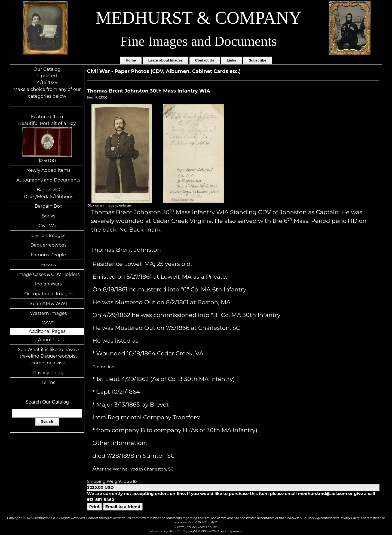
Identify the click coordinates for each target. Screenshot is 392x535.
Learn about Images (166, 60)
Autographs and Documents (48, 180)
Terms (49, 382)
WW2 (48, 323)
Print (95, 507)
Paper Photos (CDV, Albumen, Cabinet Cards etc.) (178, 71)
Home (131, 60)
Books (48, 216)
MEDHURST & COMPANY (198, 18)
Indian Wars (48, 284)
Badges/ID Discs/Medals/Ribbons (48, 193)
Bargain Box (48, 206)
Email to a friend (123, 507)
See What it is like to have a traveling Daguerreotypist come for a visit (48, 356)
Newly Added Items (48, 170)
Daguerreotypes (48, 245)
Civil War (48, 226)
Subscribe (258, 60)
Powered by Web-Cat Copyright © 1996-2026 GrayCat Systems (196, 531)
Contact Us (205, 60)
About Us (49, 340)
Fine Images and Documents (199, 41)
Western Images (48, 313)
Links (232, 60)
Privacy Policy (48, 373)
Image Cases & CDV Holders (48, 274)
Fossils (48, 265)
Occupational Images (48, 294)
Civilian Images (48, 235)
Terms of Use (207, 527)
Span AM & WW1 (48, 303)
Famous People (48, 255)
